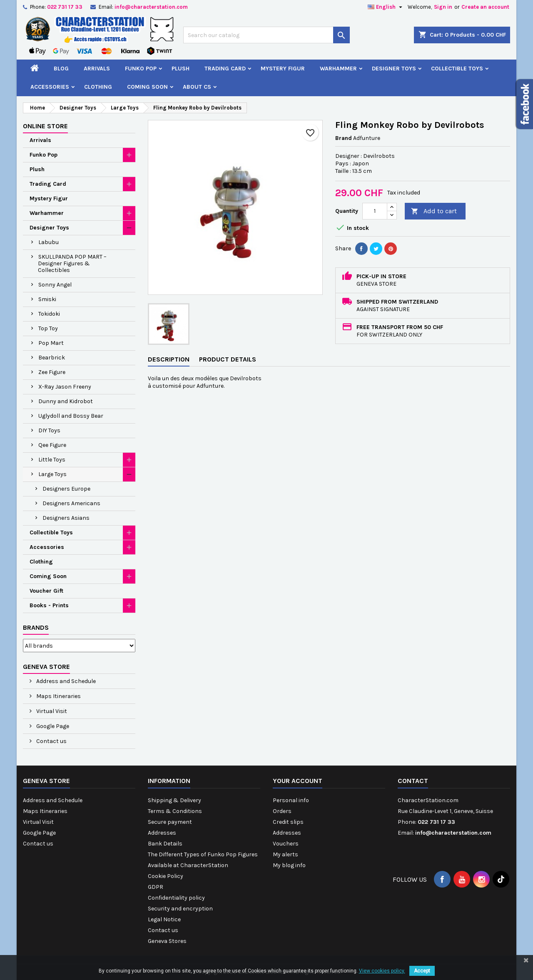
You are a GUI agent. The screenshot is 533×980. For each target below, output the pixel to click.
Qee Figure (52, 445)
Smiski (47, 299)
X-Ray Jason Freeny (65, 387)
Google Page (52, 726)
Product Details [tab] (228, 359)
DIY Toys (49, 430)
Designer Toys (394, 69)
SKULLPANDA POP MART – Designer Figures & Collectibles (72, 263)
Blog (61, 69)
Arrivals (97, 69)
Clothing (98, 87)
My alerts (285, 854)
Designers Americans (71, 503)
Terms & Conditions (175, 811)
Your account (298, 781)
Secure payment (170, 822)
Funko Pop (141, 69)
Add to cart (434, 211)
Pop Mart (51, 343)
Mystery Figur (283, 69)
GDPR (156, 887)
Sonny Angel (55, 285)
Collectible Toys (457, 69)
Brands (36, 627)
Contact (413, 781)
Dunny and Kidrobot (66, 401)
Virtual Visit (51, 711)
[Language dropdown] (386, 7)
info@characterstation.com (151, 7)
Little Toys (52, 460)
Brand (344, 138)
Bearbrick (52, 358)
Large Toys (52, 474)
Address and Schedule (65, 681)
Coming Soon (147, 87)
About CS (197, 87)
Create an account (485, 7)
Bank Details (165, 844)
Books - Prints (49, 605)
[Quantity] (375, 211)
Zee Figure (52, 372)
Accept (422, 971)
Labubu (49, 242)
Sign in (443, 7)
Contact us (51, 741)
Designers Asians (66, 518)
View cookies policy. (382, 971)
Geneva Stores (167, 941)
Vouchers (286, 844)
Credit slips (288, 822)
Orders (282, 811)
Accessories (50, 87)
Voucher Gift (46, 591)
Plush (181, 69)
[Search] (266, 35)
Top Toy (48, 328)
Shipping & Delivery (174, 800)
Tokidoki (49, 314)
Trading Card (225, 69)
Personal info (291, 800)
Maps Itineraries (58, 696)
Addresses (162, 833)
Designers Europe (66, 489)
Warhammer (338, 69)
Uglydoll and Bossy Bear (71, 416)
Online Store (45, 126)
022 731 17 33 (65, 7)
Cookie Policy (166, 876)
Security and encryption (180, 909)
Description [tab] (169, 359)
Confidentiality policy (176, 898)
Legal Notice (164, 919)
